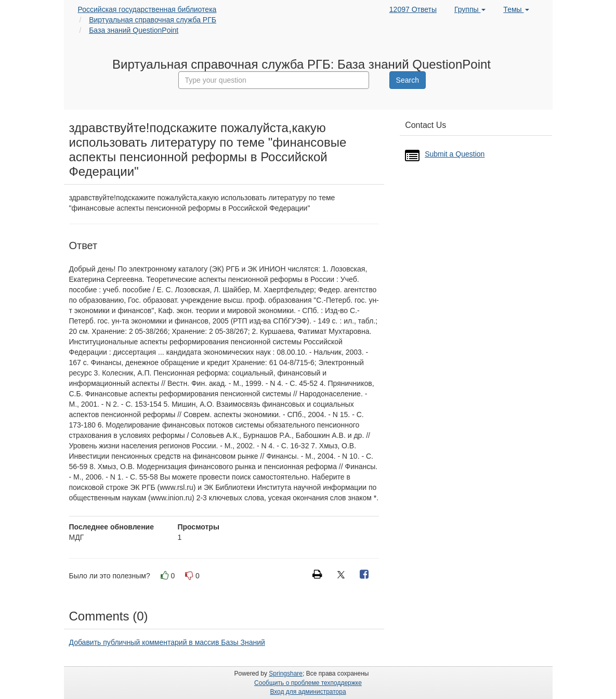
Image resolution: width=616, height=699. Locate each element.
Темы (516, 9)
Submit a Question (455, 154)
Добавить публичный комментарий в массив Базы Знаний (167, 642)
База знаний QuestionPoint (134, 30)
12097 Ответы (413, 9)
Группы (470, 9)
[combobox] (274, 80)
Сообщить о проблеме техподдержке (308, 683)
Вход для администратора (308, 692)
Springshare (286, 674)
